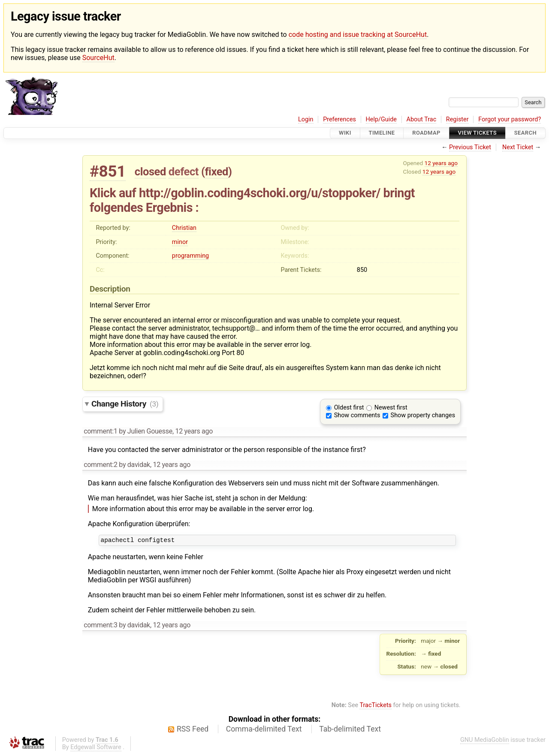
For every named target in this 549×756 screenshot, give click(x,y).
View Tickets (477, 133)
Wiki (345, 133)
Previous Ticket (470, 147)
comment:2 (100, 465)
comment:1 (100, 431)
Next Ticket (518, 147)
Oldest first (349, 408)
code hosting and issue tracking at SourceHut (358, 35)
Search (525, 133)
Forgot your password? (510, 119)
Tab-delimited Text (350, 730)
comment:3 (100, 626)
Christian (184, 228)
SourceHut (98, 58)
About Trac (422, 119)
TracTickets (376, 706)
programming (190, 256)
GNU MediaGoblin (485, 741)
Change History (125, 404)
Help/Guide (381, 119)
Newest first (391, 408)
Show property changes (423, 415)
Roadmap (426, 133)
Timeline (382, 133)
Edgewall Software (96, 748)
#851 (108, 171)
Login (306, 119)
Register (457, 119)
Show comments (357, 415)
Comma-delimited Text (264, 730)
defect (184, 172)
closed (150, 172)
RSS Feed (193, 730)
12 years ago (441, 163)
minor (180, 242)
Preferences (339, 119)
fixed (216, 172)
